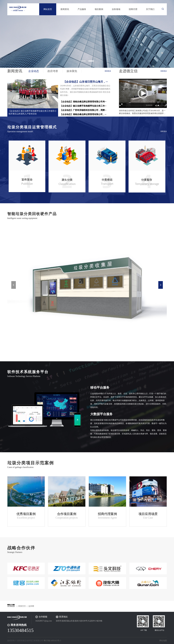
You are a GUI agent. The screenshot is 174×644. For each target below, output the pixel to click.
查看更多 (108, 71)
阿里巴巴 (22, 606)
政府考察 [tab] (53, 71)
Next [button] (161, 285)
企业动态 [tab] (34, 71)
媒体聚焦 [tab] (72, 71)
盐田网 (31, 606)
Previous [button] (14, 285)
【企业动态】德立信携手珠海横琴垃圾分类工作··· (83, 106)
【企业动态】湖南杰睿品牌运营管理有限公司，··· (83, 114)
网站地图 (163, 641)
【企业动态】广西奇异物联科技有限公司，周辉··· (83, 110)
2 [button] (91, 61)
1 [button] (83, 61)
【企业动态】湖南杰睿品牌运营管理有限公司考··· (83, 102)
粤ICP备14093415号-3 (52, 641)
